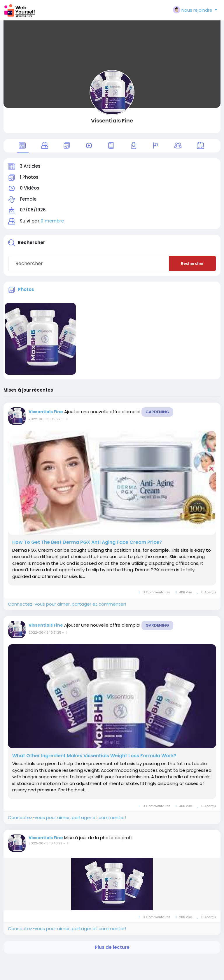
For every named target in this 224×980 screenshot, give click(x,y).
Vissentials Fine (112, 121)
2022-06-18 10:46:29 (45, 843)
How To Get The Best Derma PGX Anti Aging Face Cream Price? (87, 542)
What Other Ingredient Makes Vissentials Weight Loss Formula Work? (94, 756)
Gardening (157, 412)
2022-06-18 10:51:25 (45, 632)
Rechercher (192, 263)
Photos (26, 289)
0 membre (52, 221)
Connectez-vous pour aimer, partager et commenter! (67, 604)
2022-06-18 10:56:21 (45, 419)
